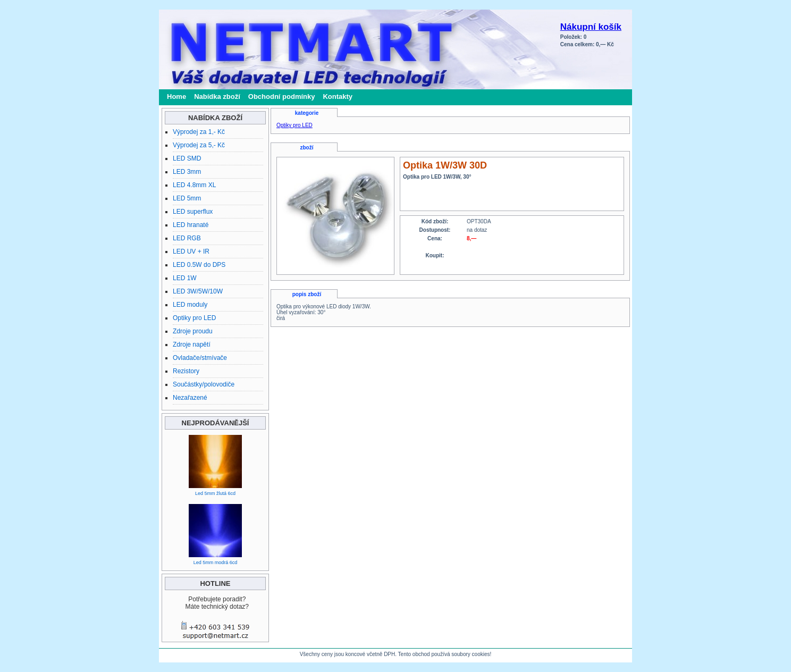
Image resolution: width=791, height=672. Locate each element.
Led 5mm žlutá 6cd (215, 493)
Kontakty (338, 96)
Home (176, 96)
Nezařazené (190, 398)
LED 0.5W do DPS (199, 265)
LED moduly (190, 305)
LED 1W (185, 278)
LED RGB (187, 238)
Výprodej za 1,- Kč (199, 132)
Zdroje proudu (193, 331)
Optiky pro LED (194, 318)
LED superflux (193, 212)
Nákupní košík (591, 27)
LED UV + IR (191, 251)
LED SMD (187, 158)
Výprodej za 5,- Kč (199, 145)
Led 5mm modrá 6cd (216, 562)
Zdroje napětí (192, 345)
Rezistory (186, 371)
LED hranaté (191, 225)
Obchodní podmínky (282, 96)
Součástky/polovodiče (204, 384)
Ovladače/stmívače (200, 358)
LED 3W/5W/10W (198, 291)
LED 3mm (187, 172)
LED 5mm (187, 198)
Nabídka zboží (217, 96)
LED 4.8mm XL (194, 185)
